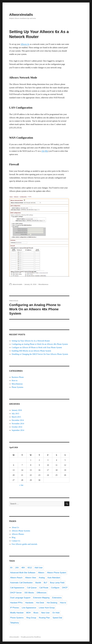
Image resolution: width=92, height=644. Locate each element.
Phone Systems (17, 387)
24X (17, 568)
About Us (15, 527)
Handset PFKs (16, 603)
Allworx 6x (25, 44)
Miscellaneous (43, 284)
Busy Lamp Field (57, 583)
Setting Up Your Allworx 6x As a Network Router (31, 341)
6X (11, 568)
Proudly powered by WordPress (31, 637)
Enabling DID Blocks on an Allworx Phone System (31, 351)
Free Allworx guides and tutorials (24, 544)
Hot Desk (40, 603)
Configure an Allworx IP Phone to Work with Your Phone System (37, 347)
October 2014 (17, 427)
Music (36, 613)
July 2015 (15, 414)
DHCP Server (16, 593)
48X (23, 568)
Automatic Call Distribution (21, 583)
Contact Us (16, 541)
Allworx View (31, 578)
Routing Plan (44, 618)
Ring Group (31, 618)
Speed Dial (57, 618)
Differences (42, 593)
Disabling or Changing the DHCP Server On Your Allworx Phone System (40, 354)
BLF (46, 583)
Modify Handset (17, 613)
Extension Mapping (41, 598)
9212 (30, 568)
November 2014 (18, 424)
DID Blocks (29, 593)
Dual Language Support (20, 598)
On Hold (56, 613)
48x (46, 151)
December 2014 (18, 420)
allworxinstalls (17, 284)
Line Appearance (29, 608)
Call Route (44, 588)
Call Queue (32, 588)
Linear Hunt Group (47, 608)
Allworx (41, 573)
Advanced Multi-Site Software (23, 573)
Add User (39, 568)
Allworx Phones (18, 534)
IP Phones (15, 608)
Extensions (57, 598)
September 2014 (18, 430)
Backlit (38, 583)
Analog (42, 578)
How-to (15, 380)
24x (43, 151)
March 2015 (16, 417)
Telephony (15, 623)
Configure (55, 588)
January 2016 (17, 410)
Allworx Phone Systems (21, 531)
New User (45, 613)
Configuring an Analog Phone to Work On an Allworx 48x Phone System (40, 344)
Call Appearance (17, 588)
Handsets (29, 603)
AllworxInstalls (21, 15)
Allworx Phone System (57, 573)
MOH (28, 613)
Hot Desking (52, 603)
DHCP (65, 588)
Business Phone (18, 377)
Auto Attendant (54, 578)
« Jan (21, 485)
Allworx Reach (16, 578)
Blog (13, 537)
